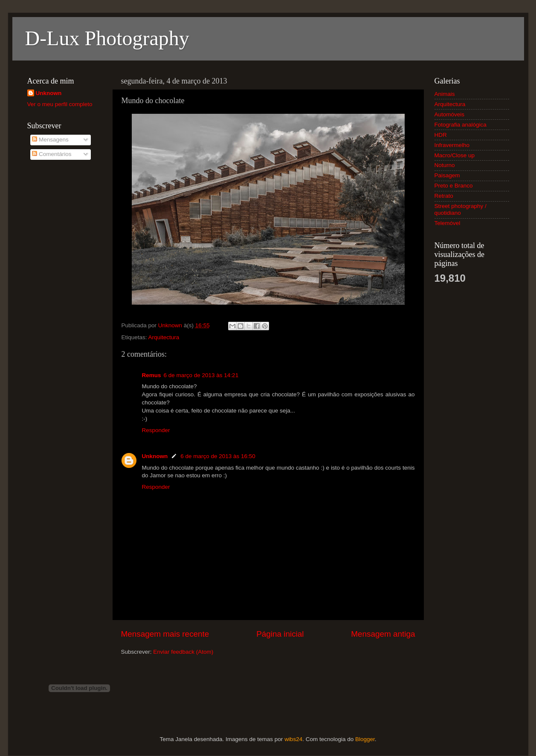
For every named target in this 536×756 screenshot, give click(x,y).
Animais (445, 94)
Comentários (52, 154)
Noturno (445, 165)
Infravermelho (452, 145)
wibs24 (293, 739)
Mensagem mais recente (165, 634)
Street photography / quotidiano (461, 209)
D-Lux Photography (107, 38)
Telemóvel (448, 223)
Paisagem (447, 175)
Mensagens (50, 140)
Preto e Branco (454, 186)
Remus (152, 375)
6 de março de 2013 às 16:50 (218, 456)
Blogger (365, 739)
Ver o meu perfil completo (60, 104)
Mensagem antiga (383, 634)
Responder (156, 430)
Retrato (444, 196)
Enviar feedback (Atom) (183, 652)
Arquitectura (164, 337)
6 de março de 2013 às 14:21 (201, 375)
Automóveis (450, 114)
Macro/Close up (455, 155)
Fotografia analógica (461, 125)
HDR (441, 135)
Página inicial (280, 634)
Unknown (155, 456)
